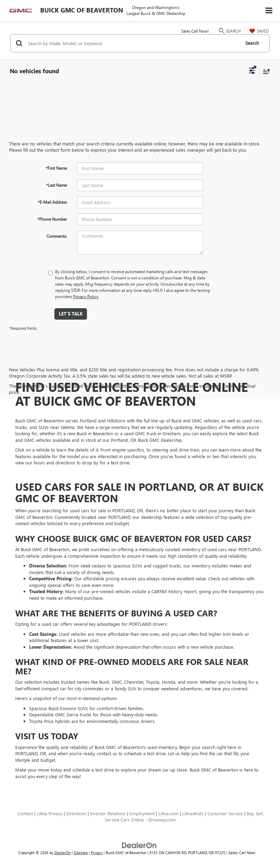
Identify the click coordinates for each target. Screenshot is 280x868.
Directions (76, 813)
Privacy (97, 853)
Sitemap (81, 853)
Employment (142, 813)
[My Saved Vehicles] (258, 31)
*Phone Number (52, 219)
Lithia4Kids (193, 813)
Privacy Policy (86, 296)
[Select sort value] (265, 71)
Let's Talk (71, 314)
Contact (25, 813)
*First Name (56, 168)
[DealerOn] (139, 845)
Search (252, 43)
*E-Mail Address (52, 202)
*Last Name (56, 185)
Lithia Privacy (50, 813)
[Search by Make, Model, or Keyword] (133, 43)
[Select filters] (252, 71)
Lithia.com (168, 813)
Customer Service (225, 813)
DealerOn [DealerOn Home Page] (63, 853)
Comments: (57, 236)
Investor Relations (108, 813)
